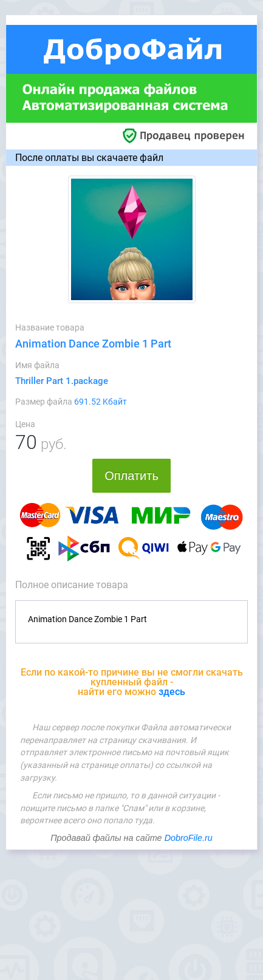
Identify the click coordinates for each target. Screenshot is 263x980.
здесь (172, 692)
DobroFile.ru (189, 838)
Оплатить (131, 476)
